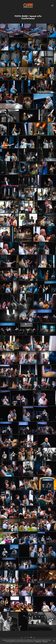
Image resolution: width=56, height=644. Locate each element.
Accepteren (38, 641)
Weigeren (45, 641)
